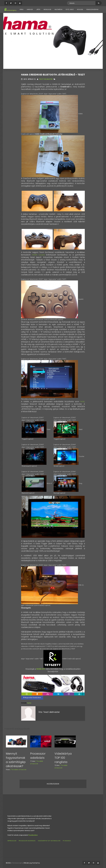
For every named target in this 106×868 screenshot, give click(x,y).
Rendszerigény (18, 863)
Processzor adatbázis (27, 841)
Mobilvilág (47, 10)
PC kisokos (67, 841)
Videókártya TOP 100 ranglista (63, 758)
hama (29, 703)
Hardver (30, 10)
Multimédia (58, 10)
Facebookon (33, 835)
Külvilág (80, 10)
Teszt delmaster (46, 79)
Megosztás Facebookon (32, 698)
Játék (38, 10)
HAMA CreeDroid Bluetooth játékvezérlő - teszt (53, 75)
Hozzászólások (53, 784)
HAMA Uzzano (38, 255)
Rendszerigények (92, 10)
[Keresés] (99, 3)
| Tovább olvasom (18, 769)
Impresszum (12, 841)
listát (82, 402)
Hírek (22, 10)
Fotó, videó (70, 10)
